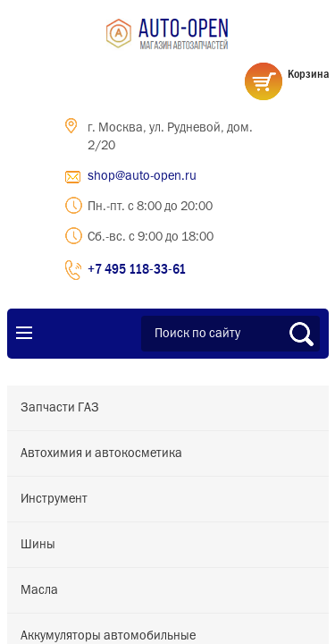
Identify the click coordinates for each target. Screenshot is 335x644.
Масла (39, 590)
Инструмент (54, 499)
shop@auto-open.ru (142, 176)
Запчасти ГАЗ (60, 408)
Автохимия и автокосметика (101, 453)
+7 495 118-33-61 (137, 268)
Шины (38, 545)
